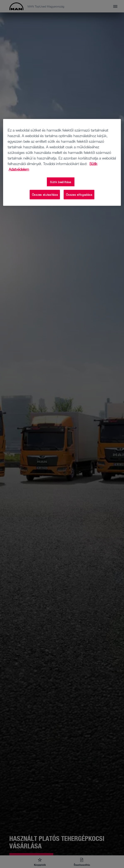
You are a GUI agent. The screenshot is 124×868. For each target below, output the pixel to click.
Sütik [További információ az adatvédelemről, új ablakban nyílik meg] (93, 163)
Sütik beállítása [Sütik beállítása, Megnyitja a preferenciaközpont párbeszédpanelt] (61, 182)
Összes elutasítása (45, 195)
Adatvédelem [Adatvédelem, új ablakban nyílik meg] (19, 169)
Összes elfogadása (79, 195)
